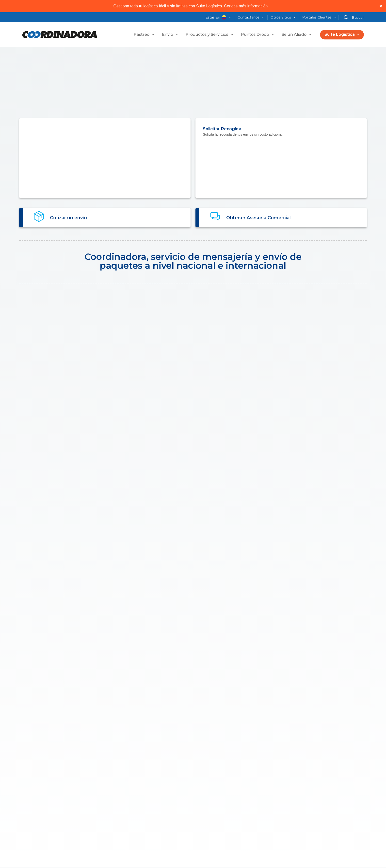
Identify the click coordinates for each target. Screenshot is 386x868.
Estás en (219, 18)
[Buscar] (354, 17)
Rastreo (145, 35)
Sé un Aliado (297, 35)
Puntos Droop (258, 35)
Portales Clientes (320, 18)
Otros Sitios (284, 18)
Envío (171, 35)
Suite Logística (342, 34)
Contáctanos (252, 18)
